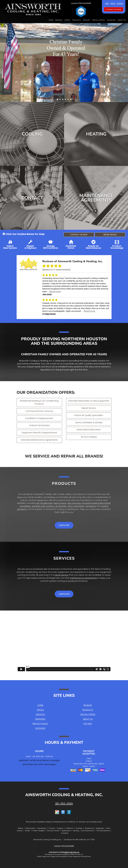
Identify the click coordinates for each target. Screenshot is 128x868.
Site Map (88, 724)
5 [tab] (69, 100)
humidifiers (25, 506)
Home (51, 20)
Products (76, 20)
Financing (111, 20)
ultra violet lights (76, 506)
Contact (32, 198)
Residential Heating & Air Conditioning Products (39, 402)
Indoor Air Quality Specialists (89, 415)
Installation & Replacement (39, 418)
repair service (62, 575)
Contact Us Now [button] (114, 9)
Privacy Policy (40, 724)
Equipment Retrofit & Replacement (39, 433)
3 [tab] (63, 100)
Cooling (32, 134)
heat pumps (60, 503)
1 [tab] (58, 100)
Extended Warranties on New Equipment (89, 401)
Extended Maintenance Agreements (39, 440)
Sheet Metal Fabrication (89, 430)
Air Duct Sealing (89, 437)
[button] (79, 235)
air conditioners (45, 503)
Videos (67, 20)
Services (86, 20)
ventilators (91, 506)
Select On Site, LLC (72, 852)
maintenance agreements (83, 578)
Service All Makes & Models (89, 422)
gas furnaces (74, 503)
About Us (122, 20)
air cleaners (61, 506)
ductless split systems (43, 506)
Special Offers (98, 20)
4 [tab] (66, 100)
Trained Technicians (39, 425)
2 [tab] (61, 100)
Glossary (40, 728)
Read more (55, 291)
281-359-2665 (64, 804)
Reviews (59, 20)
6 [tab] (71, 100)
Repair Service (89, 408)
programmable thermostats (96, 503)
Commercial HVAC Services (39, 411)
